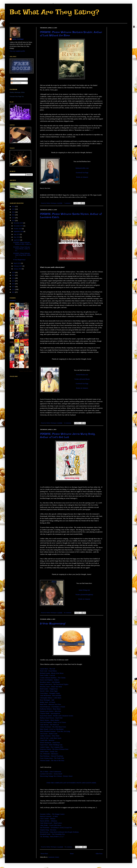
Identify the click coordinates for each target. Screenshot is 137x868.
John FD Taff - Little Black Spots (51, 738)
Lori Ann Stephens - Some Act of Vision (53, 722)
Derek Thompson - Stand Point (50, 743)
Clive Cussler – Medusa (48, 819)
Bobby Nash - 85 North (48, 702)
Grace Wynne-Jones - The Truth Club (52, 758)
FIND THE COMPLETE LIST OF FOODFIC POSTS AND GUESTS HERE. (71, 783)
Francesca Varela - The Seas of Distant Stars (54, 749)
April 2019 (17, 240)
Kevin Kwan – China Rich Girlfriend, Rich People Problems (59, 832)
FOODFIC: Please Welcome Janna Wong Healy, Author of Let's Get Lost (68, 435)
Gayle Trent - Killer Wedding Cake (51, 745)
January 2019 (18, 269)
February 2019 (18, 266)
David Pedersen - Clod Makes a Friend (52, 707)
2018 (14, 272)
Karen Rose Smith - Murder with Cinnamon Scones (57, 716)
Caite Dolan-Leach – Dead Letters (51, 823)
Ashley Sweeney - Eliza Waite (50, 736)
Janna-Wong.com (84, 590)
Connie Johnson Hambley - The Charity (53, 678)
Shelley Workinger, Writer (17, 92)
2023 (14, 209)
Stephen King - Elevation (48, 830)
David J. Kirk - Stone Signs (49, 691)
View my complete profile (17, 51)
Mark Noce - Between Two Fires (50, 704)
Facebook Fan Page (82, 173)
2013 (14, 287)
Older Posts (99, 854)
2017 (14, 275)
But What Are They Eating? (54, 12)
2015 (14, 281)
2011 (14, 292)
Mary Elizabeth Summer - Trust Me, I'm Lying (55, 731)
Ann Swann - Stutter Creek (49, 734)
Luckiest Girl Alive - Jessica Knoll (51, 774)
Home (72, 854)
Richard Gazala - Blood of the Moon (52, 673)
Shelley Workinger (18, 39)
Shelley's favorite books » (26, 371)
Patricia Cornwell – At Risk (49, 816)
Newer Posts (44, 854)
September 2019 (19, 231)
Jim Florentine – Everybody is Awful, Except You (56, 828)
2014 (14, 284)
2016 (14, 278)
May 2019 (17, 237)
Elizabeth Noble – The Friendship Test (52, 834)
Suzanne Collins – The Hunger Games (52, 814)
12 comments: (68, 423)
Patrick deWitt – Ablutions (49, 821)
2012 (14, 289)
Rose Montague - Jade (47, 700)
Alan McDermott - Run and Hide (51, 695)
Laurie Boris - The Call (47, 669)
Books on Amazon (82, 177)
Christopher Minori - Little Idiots (51, 698)
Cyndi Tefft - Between (47, 740)
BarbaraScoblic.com (82, 168)
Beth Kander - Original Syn (49, 689)
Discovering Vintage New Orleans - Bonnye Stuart (56, 776)
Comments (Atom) (53, 857)
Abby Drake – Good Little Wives (51, 825)
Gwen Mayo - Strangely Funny (50, 693)
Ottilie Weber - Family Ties (49, 751)
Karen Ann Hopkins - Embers (50, 680)
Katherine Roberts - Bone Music (50, 709)
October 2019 (18, 229)
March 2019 (17, 263)
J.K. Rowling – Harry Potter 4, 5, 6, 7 (52, 836)
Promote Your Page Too (17, 96)
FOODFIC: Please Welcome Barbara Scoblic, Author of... (23, 243)
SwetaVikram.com (82, 375)
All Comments (16, 83)
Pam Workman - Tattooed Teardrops (52, 756)
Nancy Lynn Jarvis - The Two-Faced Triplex (54, 684)
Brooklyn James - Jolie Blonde (50, 682)
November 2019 (19, 226)
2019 (14, 221)
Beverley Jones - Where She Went (51, 687)
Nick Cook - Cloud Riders (48, 671)
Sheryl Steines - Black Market (50, 720)
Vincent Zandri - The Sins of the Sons (52, 760)
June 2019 (17, 234)
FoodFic (13, 301)
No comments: (68, 613)
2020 (14, 218)
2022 (14, 212)
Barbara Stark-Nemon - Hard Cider (51, 718)
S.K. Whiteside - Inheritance (49, 754)
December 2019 (18, 223)
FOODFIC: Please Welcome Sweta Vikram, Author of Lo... (22, 249)
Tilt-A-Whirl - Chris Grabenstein (51, 772)
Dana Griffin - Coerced (47, 675)
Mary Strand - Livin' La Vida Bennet (52, 729)
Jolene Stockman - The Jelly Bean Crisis (53, 727)
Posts (13, 79)
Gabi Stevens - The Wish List (49, 725)
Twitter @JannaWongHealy (84, 595)
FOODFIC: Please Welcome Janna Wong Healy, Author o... (22, 255)
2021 (14, 215)
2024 (14, 206)
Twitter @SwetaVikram (82, 379)
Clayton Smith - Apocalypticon (50, 713)
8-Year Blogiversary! (53, 623)
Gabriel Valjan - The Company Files (52, 747)
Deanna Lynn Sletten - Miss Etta (50, 711)
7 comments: (67, 203)
